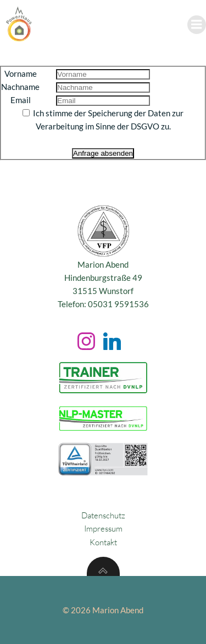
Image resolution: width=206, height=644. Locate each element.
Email (21, 100)
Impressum (103, 529)
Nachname (20, 87)
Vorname (21, 74)
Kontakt (103, 542)
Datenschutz (103, 515)
